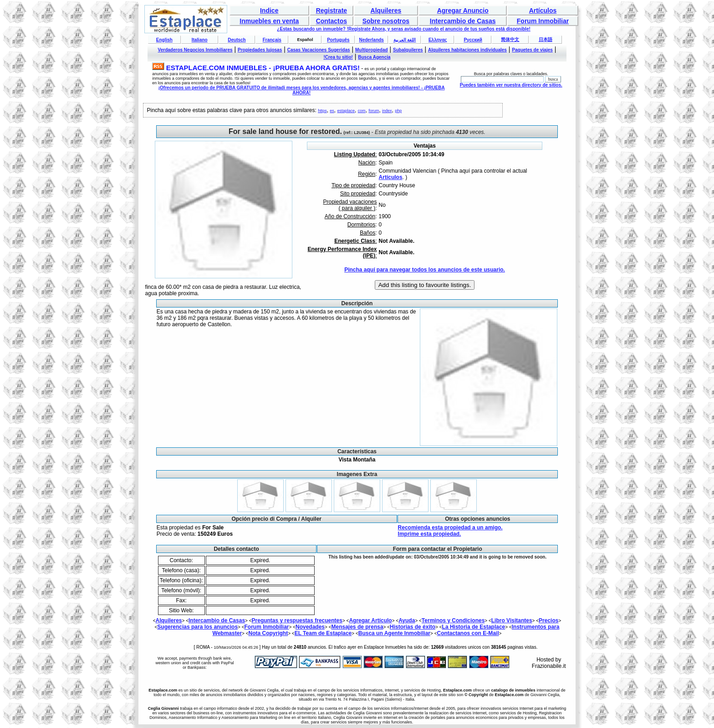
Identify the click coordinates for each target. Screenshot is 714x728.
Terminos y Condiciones (453, 620)
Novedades (310, 627)
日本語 (546, 39)
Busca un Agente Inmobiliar (394, 633)
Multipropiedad (372, 50)
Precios (548, 620)
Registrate (331, 10)
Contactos (331, 21)
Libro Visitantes (512, 620)
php (398, 111)
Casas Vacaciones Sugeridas (319, 50)
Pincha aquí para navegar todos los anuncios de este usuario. (425, 270)
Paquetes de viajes (532, 50)
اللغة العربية (405, 40)
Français (272, 40)
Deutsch (237, 40)
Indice (269, 10)
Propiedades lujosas (260, 50)
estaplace (346, 111)
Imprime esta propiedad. (430, 534)
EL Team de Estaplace (323, 633)
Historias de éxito (413, 627)
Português (338, 40)
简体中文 (510, 39)
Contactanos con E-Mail (468, 633)
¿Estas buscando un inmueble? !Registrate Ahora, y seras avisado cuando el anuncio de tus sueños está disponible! (403, 29)
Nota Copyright (268, 633)
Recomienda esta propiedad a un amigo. (450, 528)
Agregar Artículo (370, 620)
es (332, 111)
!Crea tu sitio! (338, 57)
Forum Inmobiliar (543, 21)
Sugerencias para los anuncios (197, 627)
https (322, 111)
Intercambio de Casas (463, 21)
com (362, 111)
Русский (473, 40)
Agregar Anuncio (463, 10)
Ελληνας (438, 40)
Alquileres (386, 10)
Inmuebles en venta (269, 21)
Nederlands (371, 40)
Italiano (200, 40)
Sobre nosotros (386, 21)
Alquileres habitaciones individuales (467, 50)
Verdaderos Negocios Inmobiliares (195, 50)
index (387, 111)
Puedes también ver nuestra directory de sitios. (511, 85)
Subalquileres (408, 50)
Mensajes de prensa (357, 627)
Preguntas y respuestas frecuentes (297, 620)
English (164, 40)
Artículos (543, 10)
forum (374, 111)
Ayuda (407, 620)
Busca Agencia (374, 57)
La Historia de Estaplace (474, 627)
